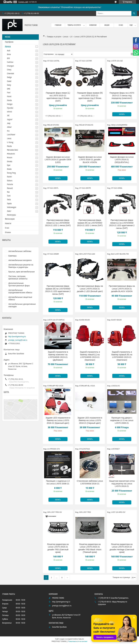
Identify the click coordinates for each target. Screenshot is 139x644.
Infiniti (10, 112)
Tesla (9, 200)
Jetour (9, 127)
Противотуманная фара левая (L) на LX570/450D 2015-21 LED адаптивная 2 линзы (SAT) (122, 224)
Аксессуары (11, 215)
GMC (9, 89)
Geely (9, 85)
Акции (107, 25)
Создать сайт (23, 2)
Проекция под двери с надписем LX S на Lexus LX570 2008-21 (122, 420)
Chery (9, 70)
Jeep (9, 123)
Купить (122, 114)
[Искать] (134, 13)
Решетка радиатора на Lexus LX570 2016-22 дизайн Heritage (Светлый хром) (122, 548)
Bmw (9, 54)
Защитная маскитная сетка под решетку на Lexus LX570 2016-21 (122, 484)
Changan (10, 66)
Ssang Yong (11, 173)
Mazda (9, 146)
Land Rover (11, 135)
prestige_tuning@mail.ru (18, 340)
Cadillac (10, 62)
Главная (58, 25)
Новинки (93, 25)
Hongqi (10, 104)
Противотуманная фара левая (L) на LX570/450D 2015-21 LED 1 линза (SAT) (58, 223)
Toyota (9, 204)
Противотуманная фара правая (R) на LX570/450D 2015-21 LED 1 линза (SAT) (90, 223)
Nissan (10, 158)
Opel (9, 165)
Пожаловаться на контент (78, 641)
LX (71, 37)
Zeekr (9, 211)
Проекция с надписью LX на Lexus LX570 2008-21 (58, 482)
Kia (8, 131)
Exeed (9, 81)
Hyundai (10, 108)
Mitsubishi (11, 154)
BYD (8, 58)
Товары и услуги (74, 25)
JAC (8, 116)
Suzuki (10, 177)
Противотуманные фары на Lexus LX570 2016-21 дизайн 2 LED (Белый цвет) (90, 289)
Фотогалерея (10, 219)
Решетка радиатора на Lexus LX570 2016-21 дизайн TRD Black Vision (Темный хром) (90, 548)
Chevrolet (11, 74)
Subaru (10, 181)
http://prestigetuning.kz (17, 337)
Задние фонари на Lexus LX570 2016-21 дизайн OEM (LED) (58, 160)
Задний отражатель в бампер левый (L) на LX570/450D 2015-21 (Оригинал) (90, 356)
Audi (9, 51)
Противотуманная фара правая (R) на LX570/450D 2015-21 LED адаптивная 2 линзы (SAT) (58, 290)
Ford (9, 93)
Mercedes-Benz (12, 150)
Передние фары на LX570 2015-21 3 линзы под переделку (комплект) (122, 95)
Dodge (9, 77)
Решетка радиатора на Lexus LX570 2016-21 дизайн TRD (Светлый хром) (58, 548)
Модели (8, 46)
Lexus (66, 37)
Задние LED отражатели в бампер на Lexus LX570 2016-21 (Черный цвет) (90, 420)
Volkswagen (12, 207)
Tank (9, 196)
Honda (9, 100)
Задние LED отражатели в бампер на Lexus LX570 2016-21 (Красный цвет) (58, 420)
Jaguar (10, 120)
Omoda (10, 162)
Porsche (10, 184)
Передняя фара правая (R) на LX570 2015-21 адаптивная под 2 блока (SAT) (90, 97)
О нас (121, 25)
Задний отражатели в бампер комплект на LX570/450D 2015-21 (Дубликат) (58, 356)
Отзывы (8, 232)
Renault (10, 188)
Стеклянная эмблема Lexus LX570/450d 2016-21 (90, 482)
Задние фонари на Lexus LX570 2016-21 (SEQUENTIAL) (122, 160)
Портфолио (9, 42)
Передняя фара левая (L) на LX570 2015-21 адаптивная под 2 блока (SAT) (58, 97)
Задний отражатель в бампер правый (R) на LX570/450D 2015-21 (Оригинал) (122, 356)
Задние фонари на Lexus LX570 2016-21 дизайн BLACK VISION (90, 160)
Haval (9, 97)
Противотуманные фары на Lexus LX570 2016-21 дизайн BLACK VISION (122, 289)
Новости (8, 224)
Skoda (9, 169)
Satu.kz (81, 639)
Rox (8, 192)
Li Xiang (10, 142)
